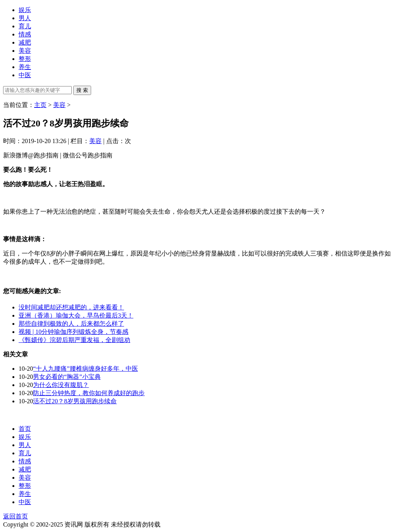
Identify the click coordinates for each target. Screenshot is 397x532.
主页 (40, 105)
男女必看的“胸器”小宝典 (67, 377)
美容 (25, 51)
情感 (25, 34)
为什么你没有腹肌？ (61, 385)
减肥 (25, 42)
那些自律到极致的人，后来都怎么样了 (71, 324)
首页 (25, 429)
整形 (25, 59)
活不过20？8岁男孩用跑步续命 (75, 401)
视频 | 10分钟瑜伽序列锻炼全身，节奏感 (73, 332)
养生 (25, 67)
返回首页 (16, 516)
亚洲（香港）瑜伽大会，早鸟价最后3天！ (76, 315)
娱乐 (25, 10)
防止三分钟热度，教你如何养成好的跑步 (89, 393)
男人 (25, 18)
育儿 (25, 26)
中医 (25, 75)
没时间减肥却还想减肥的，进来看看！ (71, 307)
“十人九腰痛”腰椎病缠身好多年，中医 (85, 369)
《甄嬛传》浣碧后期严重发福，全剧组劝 (74, 340)
